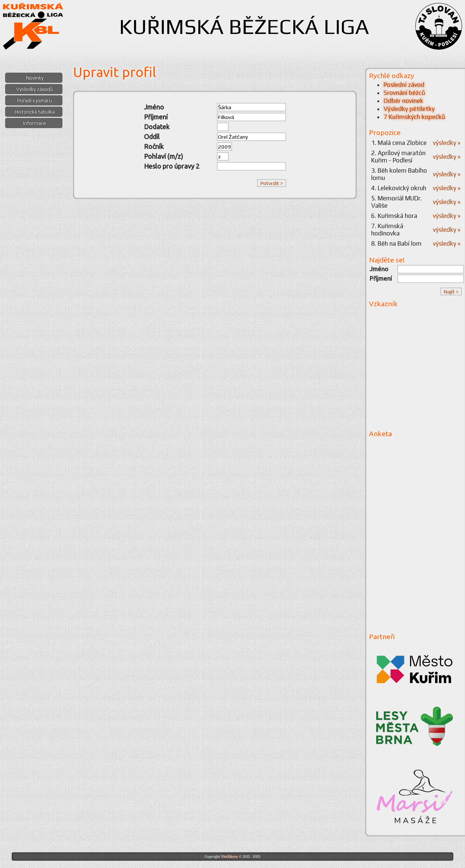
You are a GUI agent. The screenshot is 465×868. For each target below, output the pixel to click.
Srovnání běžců (404, 93)
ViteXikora (229, 857)
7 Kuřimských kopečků (414, 117)
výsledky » (447, 143)
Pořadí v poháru (35, 100)
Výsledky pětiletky (409, 109)
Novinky (35, 78)
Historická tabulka (35, 112)
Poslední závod (404, 85)
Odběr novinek (403, 101)
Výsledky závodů (35, 89)
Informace (35, 123)
